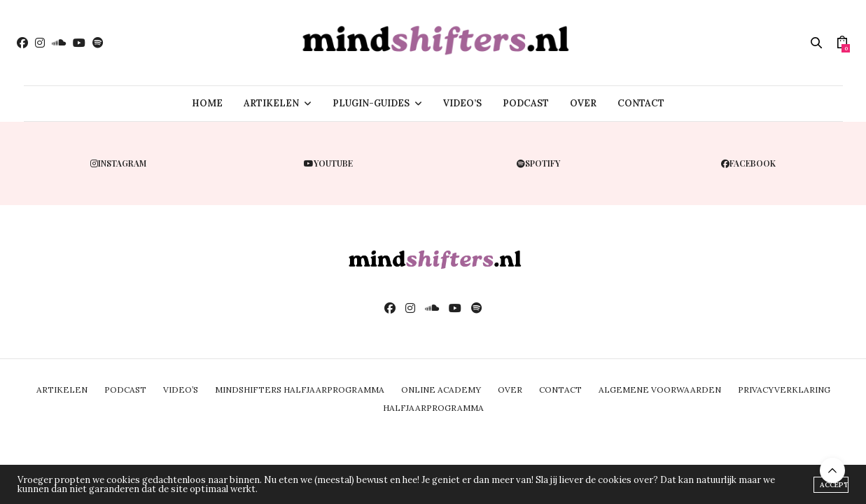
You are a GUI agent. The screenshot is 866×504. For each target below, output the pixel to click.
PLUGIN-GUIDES (371, 103)
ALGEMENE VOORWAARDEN (660, 390)
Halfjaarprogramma (433, 408)
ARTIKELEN (271, 103)
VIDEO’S (462, 103)
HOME (207, 103)
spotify (538, 163)
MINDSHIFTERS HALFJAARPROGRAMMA (300, 390)
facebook (748, 163)
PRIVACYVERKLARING (784, 390)
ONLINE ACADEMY (441, 390)
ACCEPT (834, 485)
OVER (583, 103)
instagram (118, 163)
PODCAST (526, 103)
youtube (328, 163)
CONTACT (641, 103)
